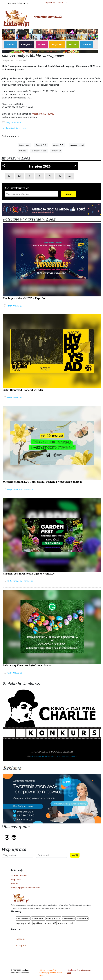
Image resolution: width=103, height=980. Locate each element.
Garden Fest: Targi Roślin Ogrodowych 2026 (29, 574)
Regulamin (16, 880)
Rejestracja (64, 3)
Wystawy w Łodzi (24, 923)
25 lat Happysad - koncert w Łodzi (23, 390)
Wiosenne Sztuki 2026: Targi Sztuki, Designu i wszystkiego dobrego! (43, 482)
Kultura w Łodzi (23, 918)
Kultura (10, 44)
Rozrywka (26, 44)
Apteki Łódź (38, 923)
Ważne (73, 44)
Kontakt (15, 884)
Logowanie (49, 3)
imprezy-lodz (24, 145)
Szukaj (69, 194)
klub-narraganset (77, 145)
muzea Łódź (51, 923)
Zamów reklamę (19, 876)
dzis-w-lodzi (56, 151)
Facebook (20, 939)
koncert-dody (58, 145)
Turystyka (57, 44)
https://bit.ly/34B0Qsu (43, 114)
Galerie (87, 44)
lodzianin (23, 151)
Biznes (42, 44)
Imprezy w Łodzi (53, 918)
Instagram (21, 945)
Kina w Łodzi (82, 918)
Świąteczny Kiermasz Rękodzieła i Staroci (28, 665)
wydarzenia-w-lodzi (39, 151)
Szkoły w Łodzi (69, 918)
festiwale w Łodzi (65, 923)
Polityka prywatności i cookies (26, 888)
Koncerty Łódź (38, 918)
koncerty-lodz (41, 145)
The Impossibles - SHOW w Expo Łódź (25, 298)
